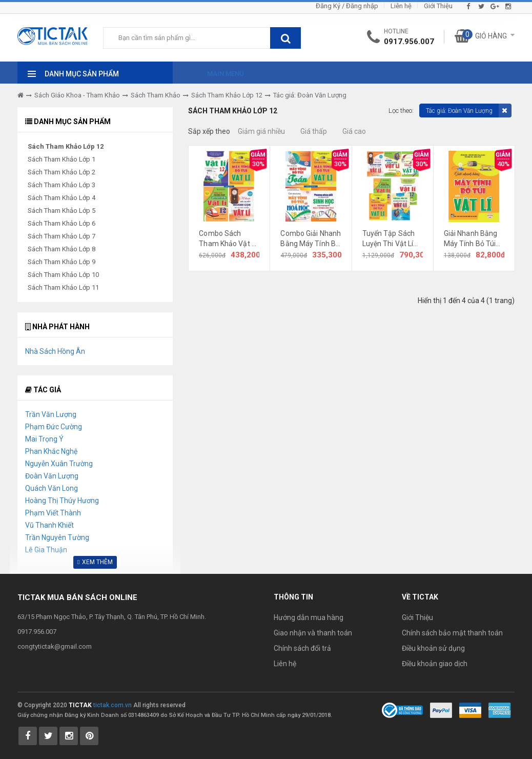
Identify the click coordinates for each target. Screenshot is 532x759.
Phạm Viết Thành (53, 513)
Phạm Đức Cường (54, 427)
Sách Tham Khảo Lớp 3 (62, 185)
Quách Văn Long (52, 488)
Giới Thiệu (438, 6)
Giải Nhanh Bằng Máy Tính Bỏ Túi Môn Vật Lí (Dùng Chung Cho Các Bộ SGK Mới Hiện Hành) (474, 239)
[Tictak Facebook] (28, 736)
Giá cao (354, 131)
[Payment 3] (500, 710)
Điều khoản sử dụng (433, 648)
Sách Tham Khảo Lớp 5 (62, 211)
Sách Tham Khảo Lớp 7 (62, 236)
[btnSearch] (285, 38)
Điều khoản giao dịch (435, 664)
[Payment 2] (470, 710)
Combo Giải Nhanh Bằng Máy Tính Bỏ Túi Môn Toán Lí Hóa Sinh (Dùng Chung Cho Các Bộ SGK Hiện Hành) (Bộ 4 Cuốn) (311, 239)
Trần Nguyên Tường (57, 537)
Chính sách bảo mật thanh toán (452, 633)
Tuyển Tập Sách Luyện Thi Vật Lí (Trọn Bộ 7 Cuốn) (390, 239)
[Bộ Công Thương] (402, 710)
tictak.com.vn (112, 705)
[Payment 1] (441, 710)
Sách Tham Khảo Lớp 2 (62, 172)
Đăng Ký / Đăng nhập (347, 6)
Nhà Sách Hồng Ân (55, 351)
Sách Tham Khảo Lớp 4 (62, 198)
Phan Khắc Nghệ (51, 451)
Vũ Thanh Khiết (49, 525)
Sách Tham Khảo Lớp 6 (62, 223)
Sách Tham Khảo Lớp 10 (63, 275)
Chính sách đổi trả (302, 648)
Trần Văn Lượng (51, 414)
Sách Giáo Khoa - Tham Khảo (77, 95)
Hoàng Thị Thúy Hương (62, 501)
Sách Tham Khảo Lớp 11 (63, 287)
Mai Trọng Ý (44, 439)
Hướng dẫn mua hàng (309, 617)
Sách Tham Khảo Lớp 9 (62, 262)
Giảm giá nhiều (261, 131)
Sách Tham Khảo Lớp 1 (62, 159)
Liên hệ (401, 6)
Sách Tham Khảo (156, 95)
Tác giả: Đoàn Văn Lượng (310, 95)
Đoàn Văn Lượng (52, 476)
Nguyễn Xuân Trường (59, 464)
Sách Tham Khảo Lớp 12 (227, 95)
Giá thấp (314, 131)
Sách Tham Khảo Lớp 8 (62, 249)
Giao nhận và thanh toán (313, 633)
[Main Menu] (216, 71)
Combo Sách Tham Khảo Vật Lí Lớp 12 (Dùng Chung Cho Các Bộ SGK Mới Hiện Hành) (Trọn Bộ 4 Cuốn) (229, 239)
